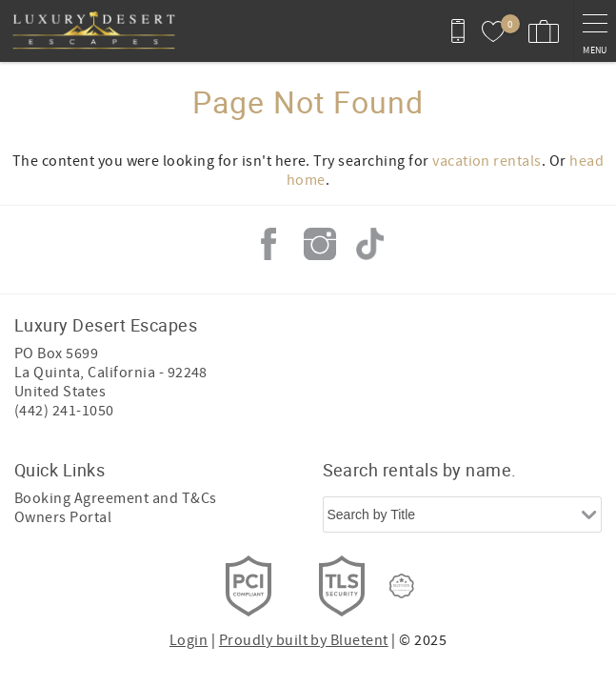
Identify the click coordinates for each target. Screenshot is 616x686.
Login (189, 640)
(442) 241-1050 (64, 411)
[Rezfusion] (402, 586)
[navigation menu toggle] (595, 31)
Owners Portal (63, 517)
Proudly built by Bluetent (304, 640)
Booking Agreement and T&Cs (115, 498)
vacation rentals (487, 161)
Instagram (320, 244)
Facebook (268, 244)
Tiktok (370, 244)
